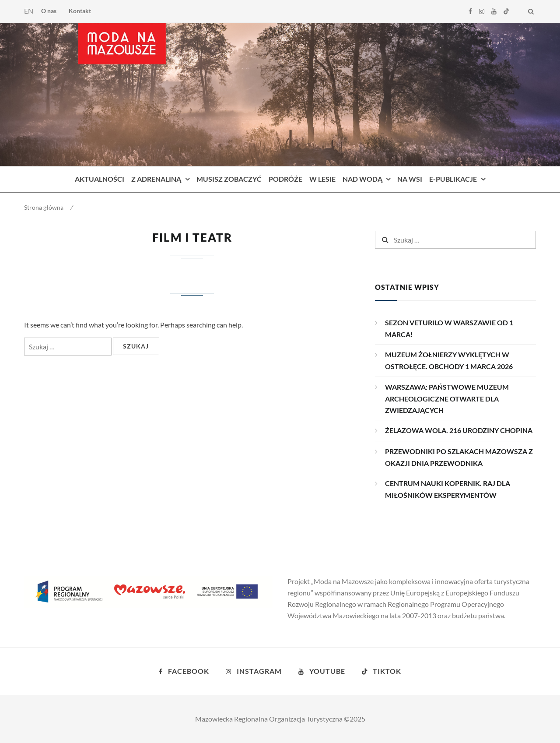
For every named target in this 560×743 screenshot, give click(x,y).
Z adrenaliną (156, 179)
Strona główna (44, 207)
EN (29, 11)
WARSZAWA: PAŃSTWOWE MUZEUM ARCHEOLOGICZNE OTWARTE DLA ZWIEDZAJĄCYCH (447, 398)
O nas (49, 11)
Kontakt (80, 11)
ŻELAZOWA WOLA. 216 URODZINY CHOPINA (459, 430)
